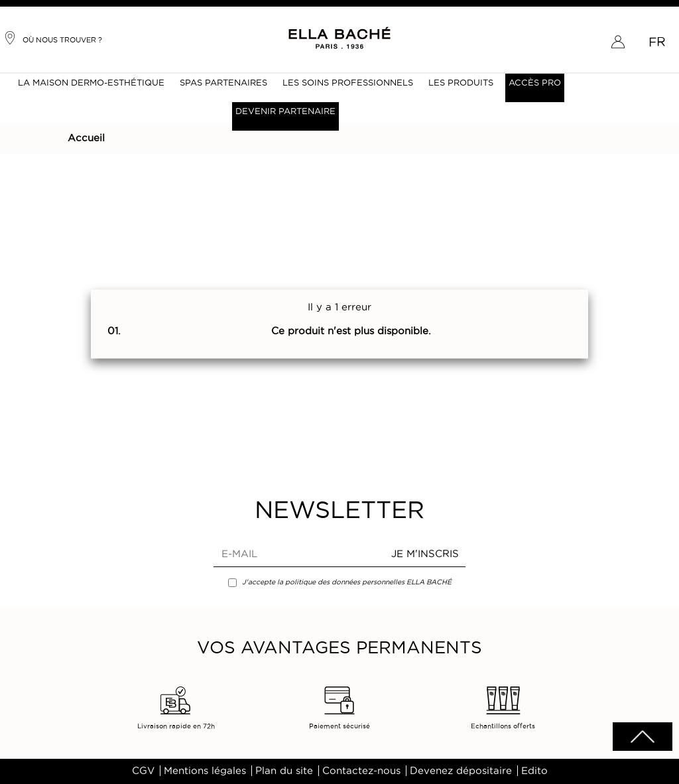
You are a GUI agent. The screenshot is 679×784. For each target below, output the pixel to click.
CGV (143, 771)
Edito (534, 771)
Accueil (86, 138)
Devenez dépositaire (461, 771)
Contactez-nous (361, 771)
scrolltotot (643, 737)
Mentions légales (205, 771)
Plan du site (284, 771)
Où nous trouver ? (53, 38)
